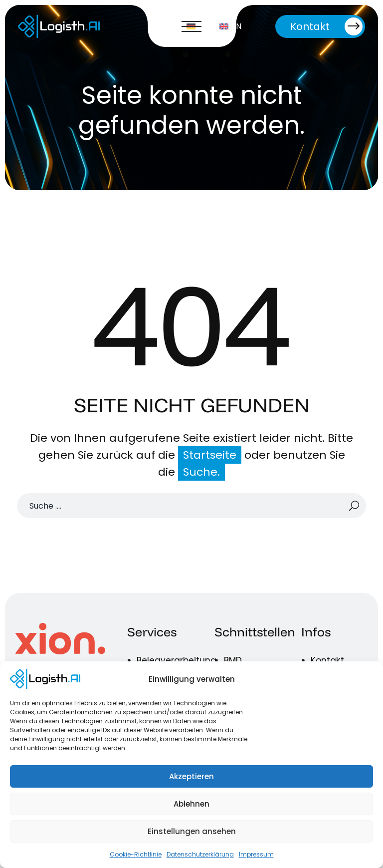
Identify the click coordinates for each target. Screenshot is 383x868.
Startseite (210, 455)
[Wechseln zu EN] (230, 26)
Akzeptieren (191, 776)
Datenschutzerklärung (200, 854)
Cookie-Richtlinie (136, 854)
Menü (191, 26)
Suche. (201, 472)
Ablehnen (191, 804)
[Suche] (191, 506)
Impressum (256, 854)
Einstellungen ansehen (192, 831)
